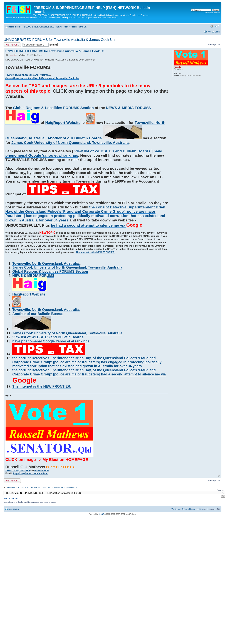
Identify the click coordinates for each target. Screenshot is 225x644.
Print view (212, 26)
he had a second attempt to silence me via (89, 225)
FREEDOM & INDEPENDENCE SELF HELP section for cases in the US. (54, 27)
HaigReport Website (63, 123)
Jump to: (220, 490)
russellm (13, 55)
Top (219, 476)
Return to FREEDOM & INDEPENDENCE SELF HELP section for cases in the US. (42, 488)
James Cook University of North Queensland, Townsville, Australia (42, 78)
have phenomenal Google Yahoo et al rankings (51, 341)
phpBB (101, 514)
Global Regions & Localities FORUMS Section (53, 108)
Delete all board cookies (192, 509)
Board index (14, 27)
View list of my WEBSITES (18, 470)
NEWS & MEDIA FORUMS (128, 108)
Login (217, 32)
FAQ (209, 32)
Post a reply (12, 45)
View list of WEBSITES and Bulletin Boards (112, 151)
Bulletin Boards (42, 470)
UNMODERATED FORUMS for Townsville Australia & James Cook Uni (60, 40)
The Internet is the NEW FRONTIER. (95, 252)
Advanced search (212, 13)
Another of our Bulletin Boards (75, 138)
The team (176, 509)
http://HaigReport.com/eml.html (31, 473)
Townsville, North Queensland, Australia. (28, 75)
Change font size (217, 26)
